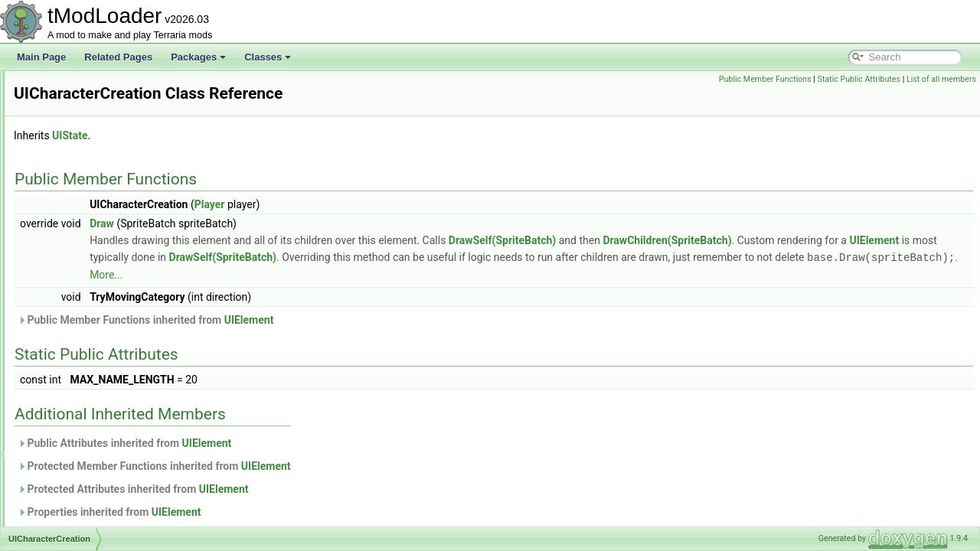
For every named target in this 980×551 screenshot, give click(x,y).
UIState (261, 135)
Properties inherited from (301, 511)
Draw (293, 223)
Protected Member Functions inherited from (346, 465)
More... (677, 274)
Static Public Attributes (859, 79)
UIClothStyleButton (89, 373)
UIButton (69, 272)
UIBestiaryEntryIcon (91, 104)
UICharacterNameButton (101, 340)
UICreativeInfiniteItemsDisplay (112, 474)
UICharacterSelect (88, 357)
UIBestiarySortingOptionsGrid (111, 205)
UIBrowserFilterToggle (96, 239)
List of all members (941, 79)
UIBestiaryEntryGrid (91, 87)
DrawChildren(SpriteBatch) (858, 240)
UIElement (379, 257)
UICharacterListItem (91, 323)
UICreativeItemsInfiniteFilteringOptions (129, 491)
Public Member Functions (765, 79)
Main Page (41, 57)
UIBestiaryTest (80, 222)
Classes (268, 57)
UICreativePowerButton (98, 508)
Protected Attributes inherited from (325, 488)
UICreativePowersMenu (99, 525)
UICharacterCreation (93, 306)
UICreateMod (78, 458)
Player (401, 204)
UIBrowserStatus (85, 256)
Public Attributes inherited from (316, 442)
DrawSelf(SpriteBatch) (694, 240)
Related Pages (118, 57)
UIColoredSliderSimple (97, 424)
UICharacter (75, 289)
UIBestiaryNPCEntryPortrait (107, 188)
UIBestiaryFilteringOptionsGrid (113, 138)
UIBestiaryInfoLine (88, 171)
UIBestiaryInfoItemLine (97, 155)
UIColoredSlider (83, 407)
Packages (198, 57)
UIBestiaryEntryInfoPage (101, 121)
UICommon (74, 441)
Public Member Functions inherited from (337, 319)
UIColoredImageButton (97, 390)
